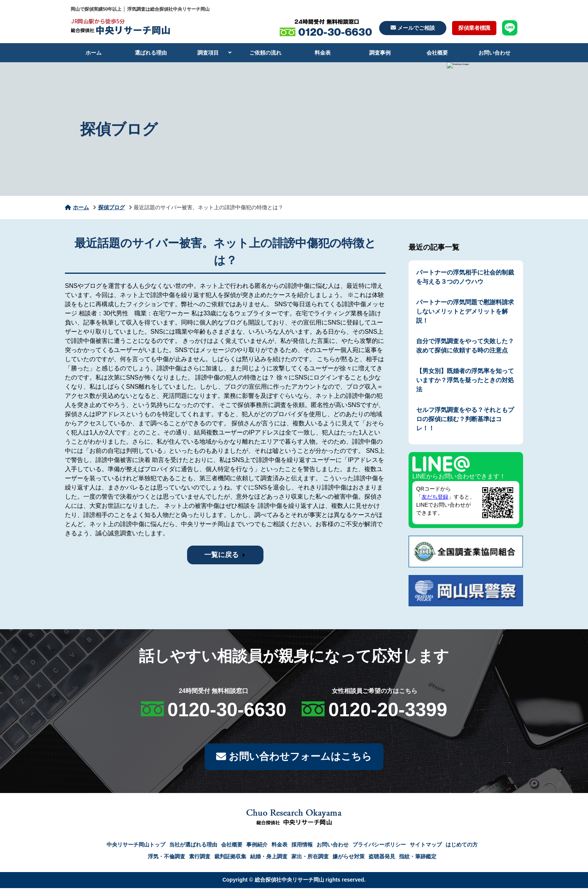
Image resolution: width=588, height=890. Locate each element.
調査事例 (380, 53)
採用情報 (302, 846)
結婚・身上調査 (269, 858)
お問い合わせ (494, 53)
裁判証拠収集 (230, 858)
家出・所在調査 (310, 858)
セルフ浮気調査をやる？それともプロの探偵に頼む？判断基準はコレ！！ (465, 419)
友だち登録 (435, 497)
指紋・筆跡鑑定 (418, 858)
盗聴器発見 (382, 858)
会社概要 (437, 53)
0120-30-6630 (227, 710)
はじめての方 (462, 846)
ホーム (94, 53)
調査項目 (208, 53)
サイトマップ (426, 846)
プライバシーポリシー (379, 846)
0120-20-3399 (388, 710)
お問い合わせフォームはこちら (294, 758)
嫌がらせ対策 (349, 858)
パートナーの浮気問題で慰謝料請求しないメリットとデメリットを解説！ (465, 311)
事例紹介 (257, 846)
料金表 (323, 53)
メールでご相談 (413, 28)
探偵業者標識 (474, 28)
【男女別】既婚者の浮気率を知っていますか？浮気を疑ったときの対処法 (465, 380)
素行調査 (200, 858)
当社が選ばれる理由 (193, 846)
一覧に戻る (221, 555)
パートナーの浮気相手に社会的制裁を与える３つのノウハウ (465, 277)
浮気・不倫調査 (166, 858)
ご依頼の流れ (265, 53)
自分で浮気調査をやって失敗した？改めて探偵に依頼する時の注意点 (465, 346)
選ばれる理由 (151, 53)
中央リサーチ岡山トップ (136, 846)
